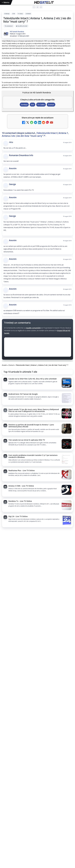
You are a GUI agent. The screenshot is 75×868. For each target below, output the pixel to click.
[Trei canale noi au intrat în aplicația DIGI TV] (67, 444)
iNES (57, 828)
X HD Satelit (37, 804)
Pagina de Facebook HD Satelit (38, 775)
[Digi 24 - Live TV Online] (67, 521)
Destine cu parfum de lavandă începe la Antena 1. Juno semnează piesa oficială (31, 426)
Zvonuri (28, 14)
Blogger (53, 856)
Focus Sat (18, 828)
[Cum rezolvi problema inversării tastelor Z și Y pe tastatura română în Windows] (67, 459)
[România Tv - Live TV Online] (67, 505)
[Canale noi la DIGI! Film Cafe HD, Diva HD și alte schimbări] (67, 383)
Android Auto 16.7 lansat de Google (23, 394)
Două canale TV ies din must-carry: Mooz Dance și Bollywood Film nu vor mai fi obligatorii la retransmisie (34, 410)
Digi (4, 828)
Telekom (42, 828)
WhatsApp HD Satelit (37, 786)
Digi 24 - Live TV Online (18, 516)
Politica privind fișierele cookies (37, 846)
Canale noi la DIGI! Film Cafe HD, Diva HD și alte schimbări (33, 379)
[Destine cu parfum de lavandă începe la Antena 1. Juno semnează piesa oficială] (67, 429)
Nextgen (27, 828)
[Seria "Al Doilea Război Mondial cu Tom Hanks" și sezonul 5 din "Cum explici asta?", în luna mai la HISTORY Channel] (37, 615)
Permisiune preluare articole (37, 840)
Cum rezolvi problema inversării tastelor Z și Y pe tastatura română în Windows (33, 456)
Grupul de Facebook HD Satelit (38, 780)
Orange (34, 828)
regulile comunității (33, 328)
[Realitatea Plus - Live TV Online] (67, 475)
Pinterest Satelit (38, 809)
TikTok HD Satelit (37, 798)
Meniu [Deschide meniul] (6, 2)
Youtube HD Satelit (37, 792)
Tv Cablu (20, 14)
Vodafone (50, 828)
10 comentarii (9, 26)
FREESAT (10, 828)
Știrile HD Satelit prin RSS (38, 815)
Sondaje (7, 14)
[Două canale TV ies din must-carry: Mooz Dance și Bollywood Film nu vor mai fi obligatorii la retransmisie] (67, 414)
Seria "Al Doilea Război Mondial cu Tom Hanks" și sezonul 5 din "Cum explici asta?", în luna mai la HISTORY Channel (34, 592)
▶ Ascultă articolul (22, 26)
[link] (37, 383)
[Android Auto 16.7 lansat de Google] (67, 398)
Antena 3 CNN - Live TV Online (21, 486)
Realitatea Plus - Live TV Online (22, 470)
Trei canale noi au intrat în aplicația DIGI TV (27, 440)
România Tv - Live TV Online (20, 501)
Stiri (14, 14)
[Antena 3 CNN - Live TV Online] (67, 490)
